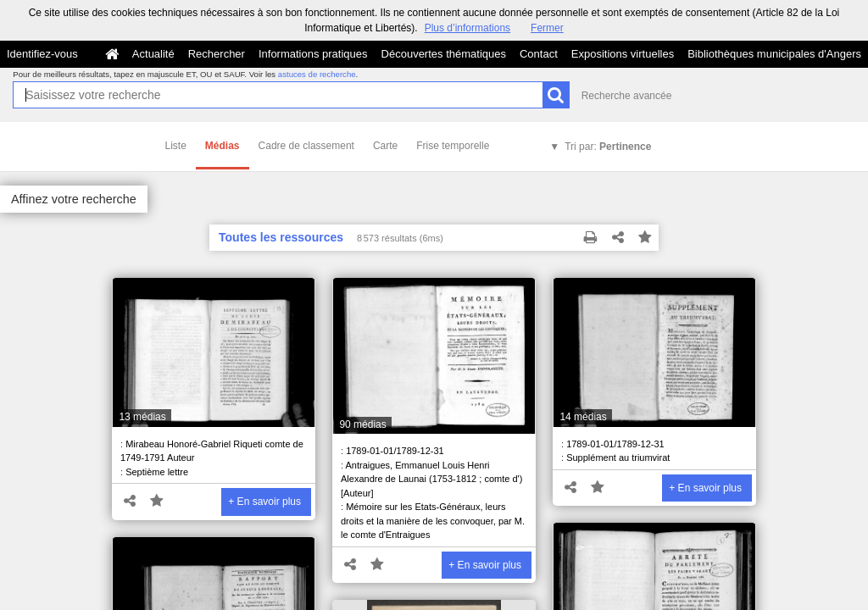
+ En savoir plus (264, 502)
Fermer (547, 28)
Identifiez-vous (42, 54)
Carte (385, 146)
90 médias (362, 424)
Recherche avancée (627, 96)
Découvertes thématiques (444, 54)
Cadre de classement (306, 146)
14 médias (583, 417)
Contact (539, 54)
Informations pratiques (313, 54)
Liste (176, 146)
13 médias (142, 417)
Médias (223, 146)
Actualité (153, 54)
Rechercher (217, 54)
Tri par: (608, 147)
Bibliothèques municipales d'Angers (774, 54)
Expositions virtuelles (623, 54)
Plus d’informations (467, 28)
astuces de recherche (317, 74)
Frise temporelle (453, 146)
